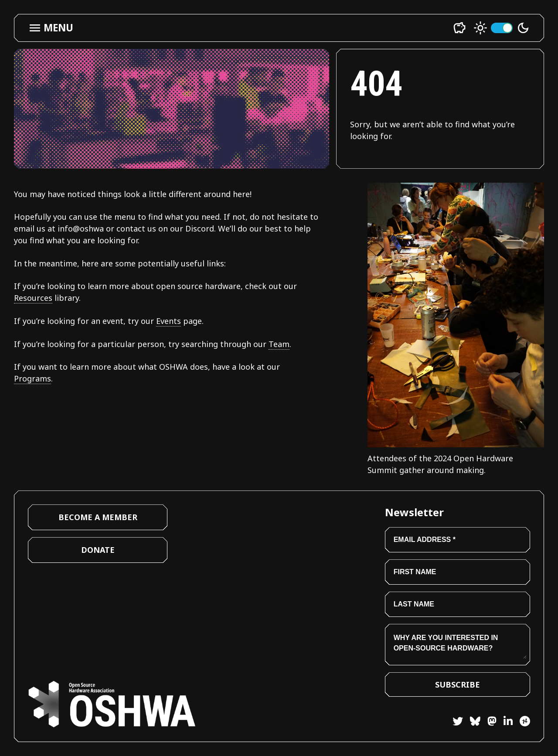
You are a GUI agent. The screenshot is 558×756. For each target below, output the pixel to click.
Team (279, 344)
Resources (33, 298)
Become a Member (98, 517)
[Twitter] (458, 723)
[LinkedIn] (505, 723)
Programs (32, 378)
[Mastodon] (488, 723)
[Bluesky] (472, 723)
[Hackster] (525, 721)
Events (168, 321)
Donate (98, 550)
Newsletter (414, 512)
